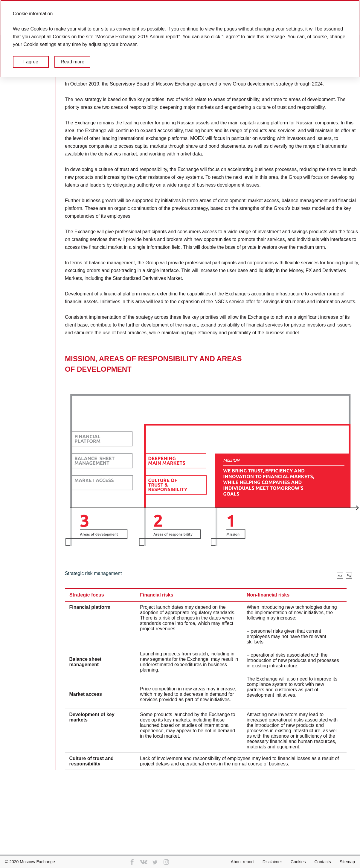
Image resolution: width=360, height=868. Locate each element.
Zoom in (349, 576)
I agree (31, 62)
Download (340, 576)
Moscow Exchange (37, 862)
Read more (73, 62)
